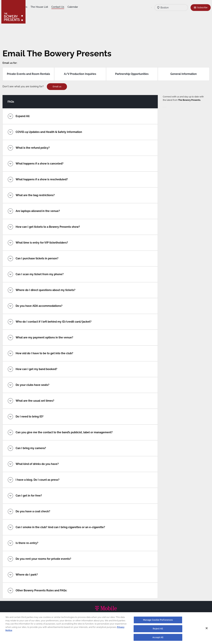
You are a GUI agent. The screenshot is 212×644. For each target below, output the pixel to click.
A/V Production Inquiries (81, 74)
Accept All (158, 639)
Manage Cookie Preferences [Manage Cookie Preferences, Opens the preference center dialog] (158, 621)
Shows (33, 7)
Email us (60, 86)
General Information (182, 74)
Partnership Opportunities (131, 74)
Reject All (158, 630)
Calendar (99, 7)
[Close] (207, 630)
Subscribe (202, 7)
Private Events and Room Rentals (30, 74)
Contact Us (84, 7)
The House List (66, 7)
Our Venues (47, 7)
